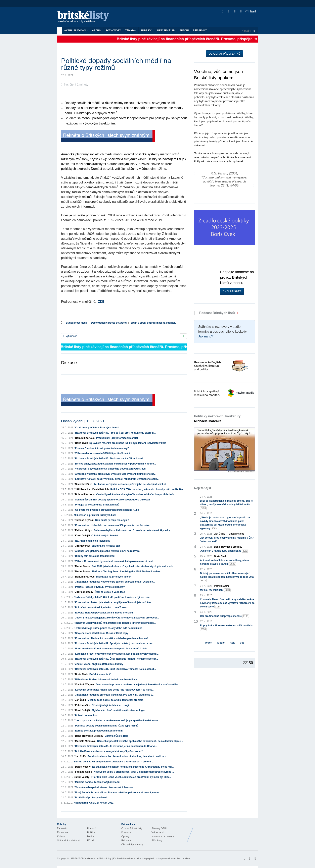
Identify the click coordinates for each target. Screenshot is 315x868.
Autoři (184, 31)
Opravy (125, 836)
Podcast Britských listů (215, 313)
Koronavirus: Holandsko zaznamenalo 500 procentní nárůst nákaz (113, 525)
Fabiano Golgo (84, 530)
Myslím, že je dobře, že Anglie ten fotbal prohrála (116, 700)
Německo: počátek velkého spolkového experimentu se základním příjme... (140, 741)
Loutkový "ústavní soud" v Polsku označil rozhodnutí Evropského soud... (117, 479)
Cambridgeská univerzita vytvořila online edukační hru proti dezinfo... (136, 494)
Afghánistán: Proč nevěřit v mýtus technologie (118, 710)
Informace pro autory (163, 836)
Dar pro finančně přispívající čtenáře (224, 616)
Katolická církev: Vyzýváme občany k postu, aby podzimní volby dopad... (117, 654)
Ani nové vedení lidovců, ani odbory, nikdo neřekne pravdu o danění (224, 562)
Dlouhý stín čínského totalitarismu (95, 556)
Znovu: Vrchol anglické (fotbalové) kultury (99, 664)
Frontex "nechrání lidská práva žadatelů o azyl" (102, 448)
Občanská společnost (69, 840)
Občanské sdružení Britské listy (96, 858)
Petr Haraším (83, 705)
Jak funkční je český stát (106, 546)
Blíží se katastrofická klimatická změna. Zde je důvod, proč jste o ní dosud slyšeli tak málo (226, 505)
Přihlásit (248, 11)
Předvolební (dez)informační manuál (117, 438)
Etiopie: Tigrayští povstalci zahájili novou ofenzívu (104, 613)
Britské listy (85, 17)
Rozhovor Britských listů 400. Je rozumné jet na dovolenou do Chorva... (116, 746)
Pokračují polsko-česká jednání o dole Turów (101, 607)
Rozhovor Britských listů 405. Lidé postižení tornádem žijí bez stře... (113, 597)
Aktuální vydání (76, 31)
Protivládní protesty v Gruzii (91, 798)
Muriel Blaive (83, 566)
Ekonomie (62, 832)
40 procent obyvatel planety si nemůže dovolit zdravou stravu (110, 469)
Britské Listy (226, 832)
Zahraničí (62, 828)
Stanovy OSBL (159, 828)
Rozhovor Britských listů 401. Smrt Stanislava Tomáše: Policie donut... (116, 669)
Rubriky (147, 31)
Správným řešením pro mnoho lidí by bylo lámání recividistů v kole (128, 443)
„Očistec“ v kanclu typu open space (224, 551)
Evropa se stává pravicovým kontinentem (99, 731)
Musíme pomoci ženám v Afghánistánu (97, 782)
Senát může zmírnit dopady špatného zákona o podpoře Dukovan (112, 500)
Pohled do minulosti (87, 715)
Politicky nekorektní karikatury (217, 419)
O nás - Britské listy (132, 828)
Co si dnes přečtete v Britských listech (97, 428)
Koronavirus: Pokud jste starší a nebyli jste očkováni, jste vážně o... (114, 602)
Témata (131, 31)
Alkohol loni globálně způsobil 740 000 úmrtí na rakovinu (108, 551)
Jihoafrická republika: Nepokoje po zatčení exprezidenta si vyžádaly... (115, 582)
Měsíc (221, 643)
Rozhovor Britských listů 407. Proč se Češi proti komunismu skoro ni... (116, 433)
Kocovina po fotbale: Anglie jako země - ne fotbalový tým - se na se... (115, 690)
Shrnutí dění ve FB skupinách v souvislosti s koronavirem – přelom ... (114, 762)
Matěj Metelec (236, 534)
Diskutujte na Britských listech (114, 577)
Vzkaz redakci (159, 832)
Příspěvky (200, 31)
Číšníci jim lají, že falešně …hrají (110, 705)
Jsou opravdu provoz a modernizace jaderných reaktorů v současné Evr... (138, 685)
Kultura (61, 836)
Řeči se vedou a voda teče (110, 592)
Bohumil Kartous (85, 438)
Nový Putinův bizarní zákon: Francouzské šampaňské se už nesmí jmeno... (118, 793)
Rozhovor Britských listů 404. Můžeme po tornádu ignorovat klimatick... (115, 623)
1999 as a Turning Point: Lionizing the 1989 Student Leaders (126, 572)
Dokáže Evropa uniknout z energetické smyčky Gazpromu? (109, 751)
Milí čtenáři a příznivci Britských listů (95, 515)
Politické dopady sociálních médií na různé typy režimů (107, 726)
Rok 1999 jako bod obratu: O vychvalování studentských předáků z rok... (133, 566)
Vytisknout (70, 336)
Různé (91, 840)
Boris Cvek (81, 443)
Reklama (126, 840)
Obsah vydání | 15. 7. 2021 (83, 421)
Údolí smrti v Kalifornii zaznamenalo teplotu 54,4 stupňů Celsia (111, 649)
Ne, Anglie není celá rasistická (92, 541)
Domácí (91, 828)
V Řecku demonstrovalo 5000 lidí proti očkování (103, 453)
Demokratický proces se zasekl (109, 323)
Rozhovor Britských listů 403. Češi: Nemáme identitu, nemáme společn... (117, 659)
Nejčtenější (166, 31)
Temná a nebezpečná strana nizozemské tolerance (104, 787)
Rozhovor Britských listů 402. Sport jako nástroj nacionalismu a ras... (115, 643)
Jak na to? (206, 336)
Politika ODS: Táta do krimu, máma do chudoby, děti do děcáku (147, 489)
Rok (232, 643)
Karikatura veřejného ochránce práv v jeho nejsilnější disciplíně (130, 484)
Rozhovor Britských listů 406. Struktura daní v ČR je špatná (109, 458)
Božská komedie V (100, 674)
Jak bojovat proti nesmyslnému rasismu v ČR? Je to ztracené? (227, 540)
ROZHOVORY (113, 31)
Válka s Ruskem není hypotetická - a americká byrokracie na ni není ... (115, 561)
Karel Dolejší (82, 536)
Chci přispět (232, 291)
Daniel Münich (101, 489)
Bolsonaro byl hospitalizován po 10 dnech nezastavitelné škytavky (132, 530)
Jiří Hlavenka (83, 489)
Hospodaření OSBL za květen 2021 (94, 803)
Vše (242, 643)
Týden (208, 643)
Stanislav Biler (83, 484)
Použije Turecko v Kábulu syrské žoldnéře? (100, 587)
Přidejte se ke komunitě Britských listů (97, 505)
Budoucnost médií (76, 323)
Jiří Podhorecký (84, 592)
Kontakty (126, 832)
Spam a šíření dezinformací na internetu (153, 323)
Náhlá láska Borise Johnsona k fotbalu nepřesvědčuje (106, 680)
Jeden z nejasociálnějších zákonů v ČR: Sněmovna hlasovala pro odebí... (117, 618)
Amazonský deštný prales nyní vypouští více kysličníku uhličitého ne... (116, 474)
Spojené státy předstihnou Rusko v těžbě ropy (102, 633)
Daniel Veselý (83, 767)
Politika (91, 832)
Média (91, 836)
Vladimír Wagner (85, 685)
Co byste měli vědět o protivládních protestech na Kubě (107, 510)
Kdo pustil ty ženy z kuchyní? (112, 520)
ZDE (101, 302)
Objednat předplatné (224, 54)
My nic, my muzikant (215, 590)
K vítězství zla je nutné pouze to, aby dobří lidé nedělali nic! (108, 628)
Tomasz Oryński (84, 520)
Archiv (97, 31)
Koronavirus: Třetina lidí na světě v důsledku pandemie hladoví (111, 638)
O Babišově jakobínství (105, 536)
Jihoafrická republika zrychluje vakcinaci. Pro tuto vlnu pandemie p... (115, 695)
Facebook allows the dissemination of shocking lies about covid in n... (128, 756)
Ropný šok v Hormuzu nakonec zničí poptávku (227, 628)
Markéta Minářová (85, 741)
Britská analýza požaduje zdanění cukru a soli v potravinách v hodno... (116, 464)
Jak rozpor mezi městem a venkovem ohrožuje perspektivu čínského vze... (118, 720)
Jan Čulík (80, 700)
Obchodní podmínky (132, 845)
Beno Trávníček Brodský (89, 736)
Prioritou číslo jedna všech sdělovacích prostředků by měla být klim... (131, 777)
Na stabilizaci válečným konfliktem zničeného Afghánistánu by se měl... (133, 767)
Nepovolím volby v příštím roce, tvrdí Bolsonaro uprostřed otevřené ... (134, 772)
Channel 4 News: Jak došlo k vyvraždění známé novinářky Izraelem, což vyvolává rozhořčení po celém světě (227, 603)
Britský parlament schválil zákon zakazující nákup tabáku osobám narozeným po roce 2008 (227, 577)
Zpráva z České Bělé (117, 736)
